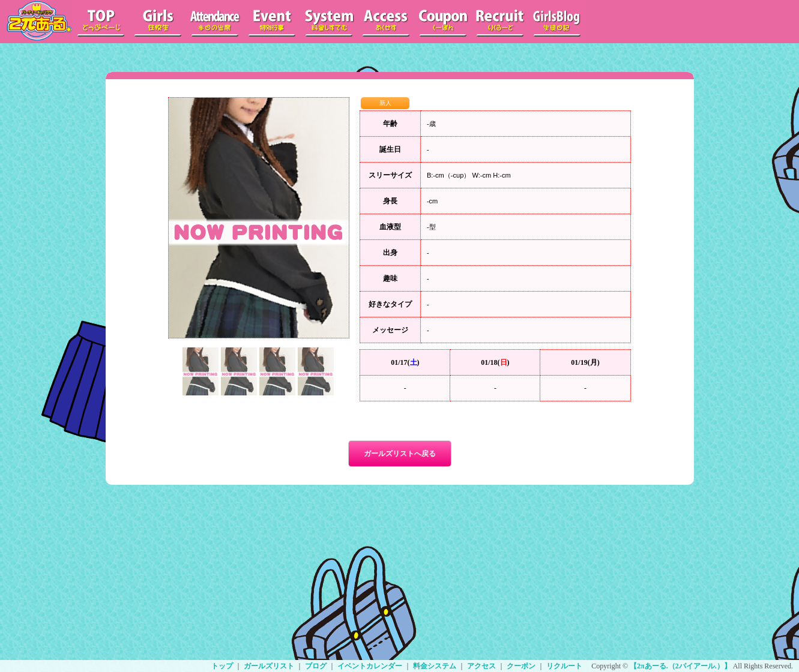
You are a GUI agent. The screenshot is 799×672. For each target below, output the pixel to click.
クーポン (521, 666)
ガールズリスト (269, 666)
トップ (222, 666)
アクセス (481, 666)
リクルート (564, 666)
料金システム (435, 666)
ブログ (316, 666)
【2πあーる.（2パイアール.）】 (680, 666)
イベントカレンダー (370, 666)
